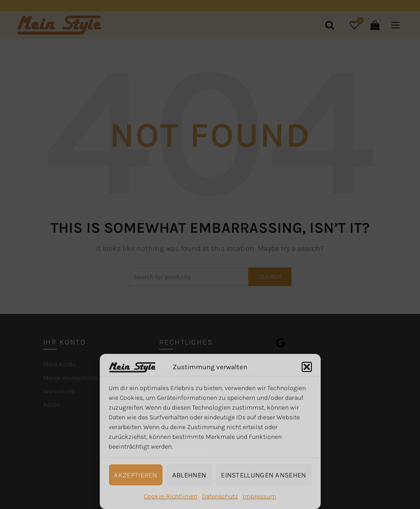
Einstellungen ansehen (263, 475)
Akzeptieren (135, 475)
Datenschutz (220, 496)
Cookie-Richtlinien (171, 496)
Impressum (259, 496)
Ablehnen (189, 475)
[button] (307, 367)
